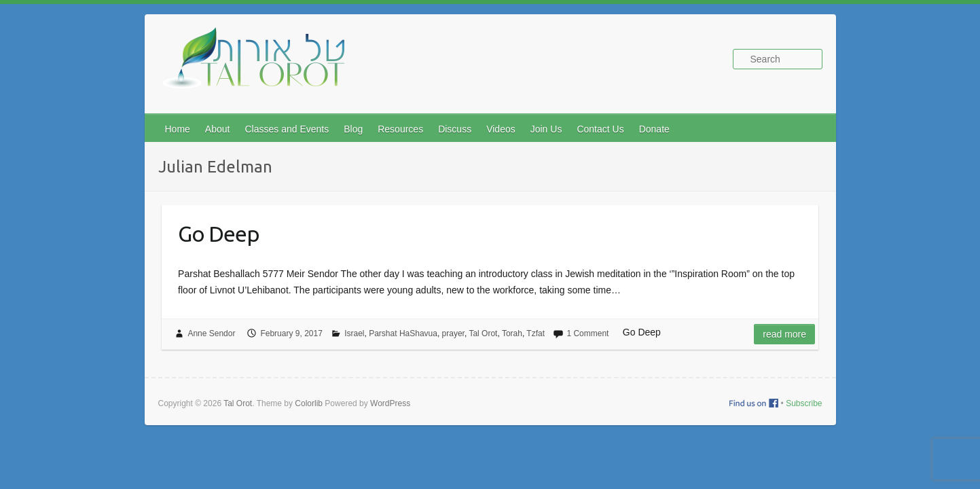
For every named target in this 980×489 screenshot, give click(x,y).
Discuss (455, 129)
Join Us (546, 129)
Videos (501, 129)
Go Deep (219, 234)
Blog (353, 129)
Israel (354, 333)
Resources (400, 129)
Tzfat (536, 333)
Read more (784, 334)
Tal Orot (483, 333)
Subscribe (804, 403)
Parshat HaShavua (403, 333)
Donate (654, 129)
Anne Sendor (211, 333)
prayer (453, 333)
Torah (512, 333)
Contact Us (600, 129)
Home (178, 129)
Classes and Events (287, 129)
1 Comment (587, 333)
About (218, 129)
